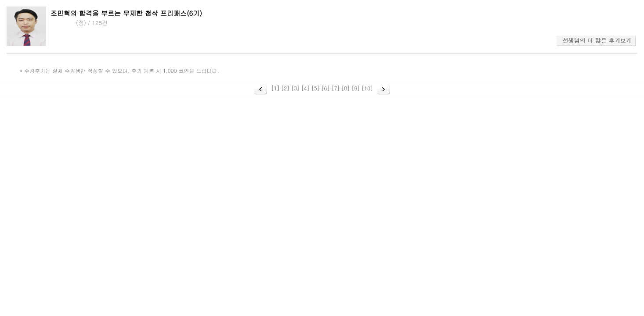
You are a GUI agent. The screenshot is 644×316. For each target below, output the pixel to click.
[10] (367, 88)
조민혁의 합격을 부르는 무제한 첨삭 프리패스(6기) (126, 13)
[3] (295, 88)
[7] (335, 88)
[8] (346, 88)
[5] (316, 88)
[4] (306, 88)
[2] (285, 88)
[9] (356, 88)
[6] (326, 88)
